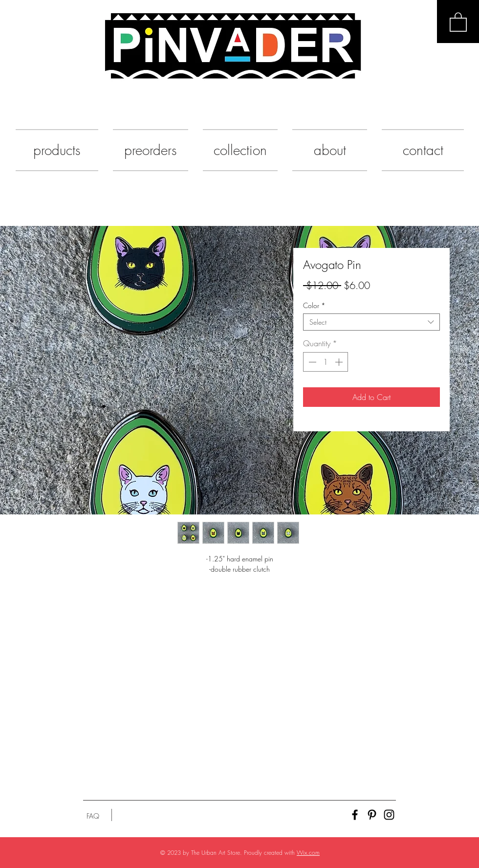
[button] (458, 22)
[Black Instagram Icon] (389, 815)
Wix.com (308, 853)
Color (314, 305)
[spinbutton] (326, 362)
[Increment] (340, 362)
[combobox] (371, 322)
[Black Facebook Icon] (355, 815)
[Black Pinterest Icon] (372, 815)
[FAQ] (93, 816)
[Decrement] (311, 362)
